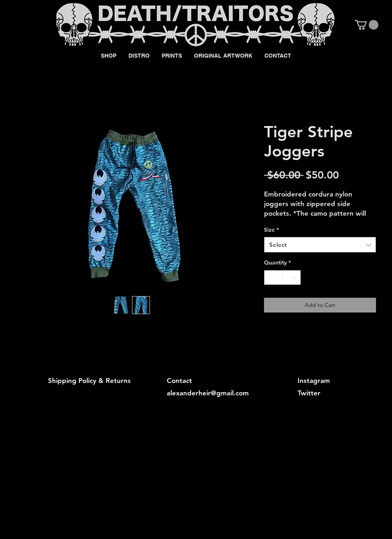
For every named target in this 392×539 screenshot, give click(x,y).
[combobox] (320, 245)
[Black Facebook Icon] (329, 24)
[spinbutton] (282, 278)
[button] (367, 25)
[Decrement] (270, 278)
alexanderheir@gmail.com (208, 393)
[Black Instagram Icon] (342, 24)
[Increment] (295, 278)
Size (271, 230)
